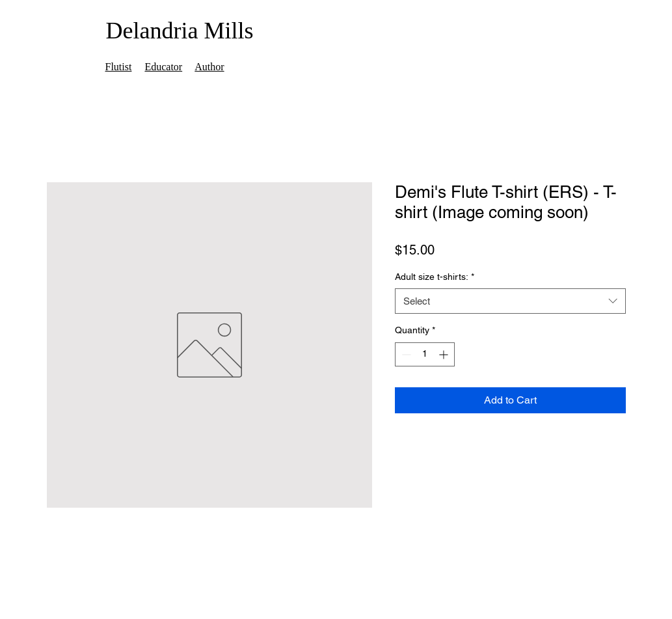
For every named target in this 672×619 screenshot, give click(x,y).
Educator (163, 67)
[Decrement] (405, 354)
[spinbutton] (425, 354)
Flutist (119, 67)
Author (209, 67)
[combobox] (510, 301)
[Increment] (445, 354)
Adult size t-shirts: (435, 277)
